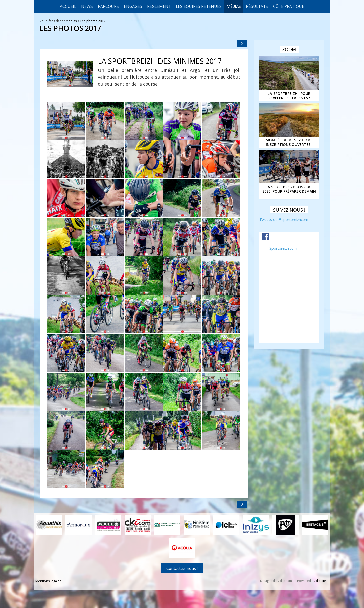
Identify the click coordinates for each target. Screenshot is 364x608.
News (87, 6)
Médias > (73, 21)
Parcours (108, 6)
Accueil (68, 6)
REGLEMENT (159, 6)
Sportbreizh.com (283, 248)
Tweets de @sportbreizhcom (284, 220)
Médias (234, 6)
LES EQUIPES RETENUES (199, 6)
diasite (321, 581)
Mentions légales (48, 581)
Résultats (257, 6)
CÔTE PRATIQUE (289, 6)
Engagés (133, 6)
